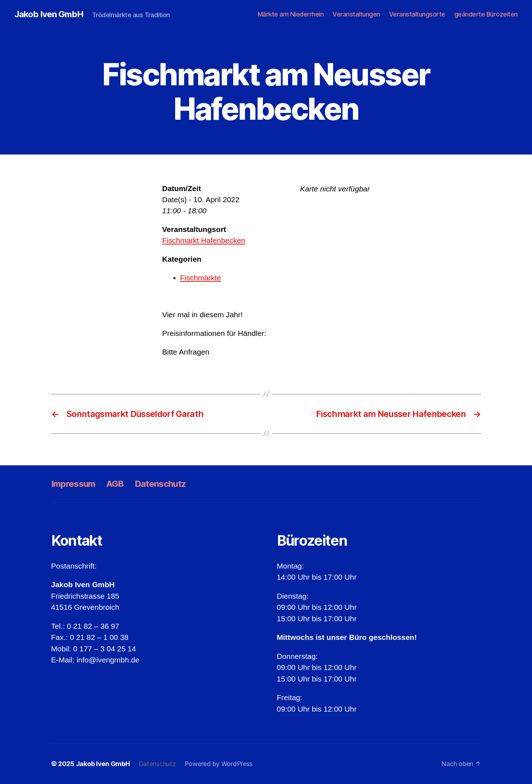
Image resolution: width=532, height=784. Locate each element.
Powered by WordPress (219, 764)
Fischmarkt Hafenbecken (204, 240)
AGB (115, 484)
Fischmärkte (201, 278)
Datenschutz (160, 484)
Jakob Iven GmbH (49, 14)
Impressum (73, 484)
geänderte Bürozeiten (486, 14)
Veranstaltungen (356, 14)
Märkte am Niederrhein (291, 14)
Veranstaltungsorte (417, 14)
